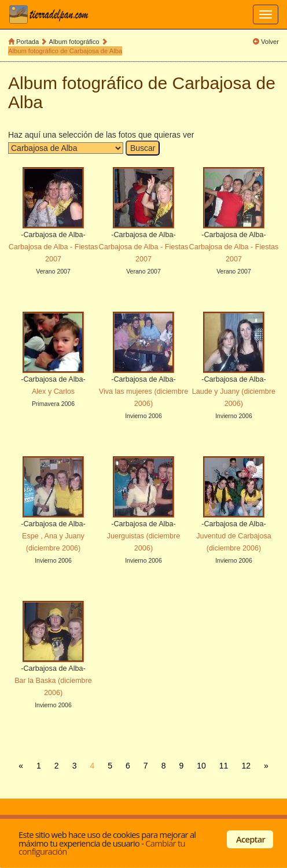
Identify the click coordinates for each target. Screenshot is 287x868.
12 (246, 766)
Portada (27, 42)
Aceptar (251, 839)
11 (224, 766)
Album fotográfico (74, 42)
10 (201, 766)
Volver (270, 42)
